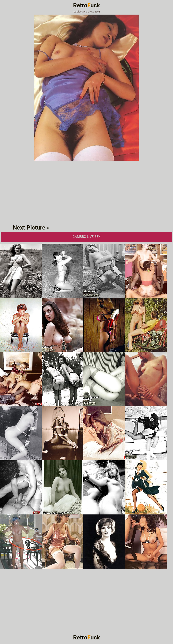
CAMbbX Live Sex (86, 237)
